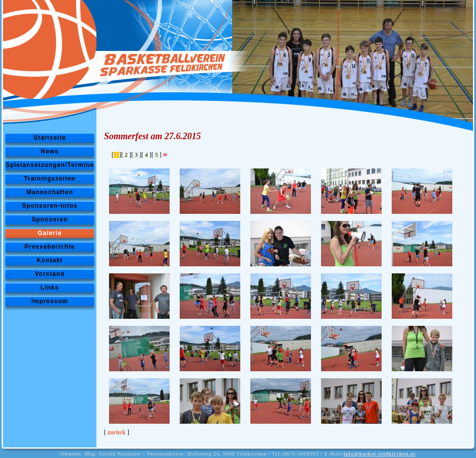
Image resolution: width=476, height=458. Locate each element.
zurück (117, 432)
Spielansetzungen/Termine (50, 165)
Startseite (50, 138)
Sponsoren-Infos (49, 206)
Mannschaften (50, 192)
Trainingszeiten (49, 179)
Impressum (50, 301)
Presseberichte (49, 247)
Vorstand (50, 274)
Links (49, 288)
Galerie (50, 233)
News (50, 151)
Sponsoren (50, 219)
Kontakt (50, 260)
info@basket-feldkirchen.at (380, 454)
